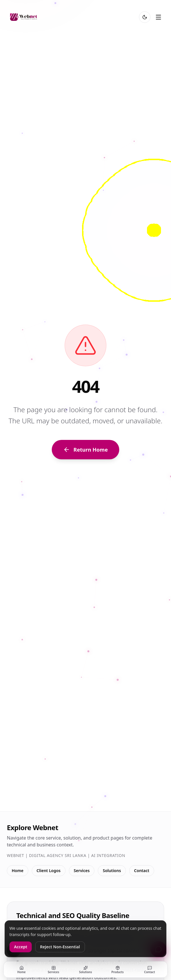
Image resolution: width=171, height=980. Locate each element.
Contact (142, 871)
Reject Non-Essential (60, 947)
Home (18, 871)
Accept (21, 947)
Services (82, 871)
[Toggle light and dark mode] (145, 17)
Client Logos (49, 871)
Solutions (112, 871)
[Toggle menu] (158, 17)
